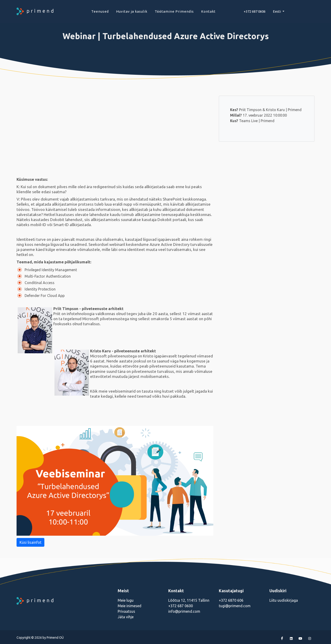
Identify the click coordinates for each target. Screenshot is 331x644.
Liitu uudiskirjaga (284, 600)
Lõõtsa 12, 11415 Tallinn (189, 600)
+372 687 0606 (255, 11)
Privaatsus (126, 611)
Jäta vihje (126, 617)
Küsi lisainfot (30, 542)
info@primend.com (184, 611)
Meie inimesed (130, 606)
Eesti (277, 11)
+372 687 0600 (181, 606)
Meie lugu (126, 600)
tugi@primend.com (235, 606)
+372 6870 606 (231, 600)
